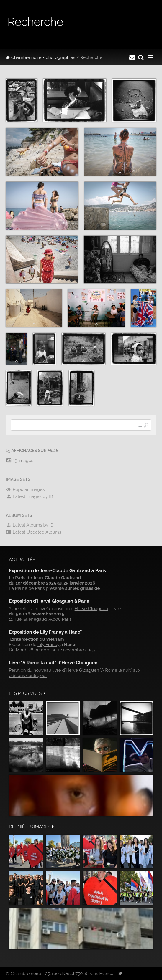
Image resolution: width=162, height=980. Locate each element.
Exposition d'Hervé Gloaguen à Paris (49, 601)
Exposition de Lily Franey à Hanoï (45, 632)
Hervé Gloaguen (91, 609)
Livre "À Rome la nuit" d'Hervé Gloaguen (53, 663)
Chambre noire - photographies (41, 57)
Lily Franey (48, 645)
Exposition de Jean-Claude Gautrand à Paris (57, 571)
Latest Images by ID (30, 496)
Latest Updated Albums (34, 532)
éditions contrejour (28, 676)
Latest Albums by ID (30, 525)
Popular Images (25, 489)
